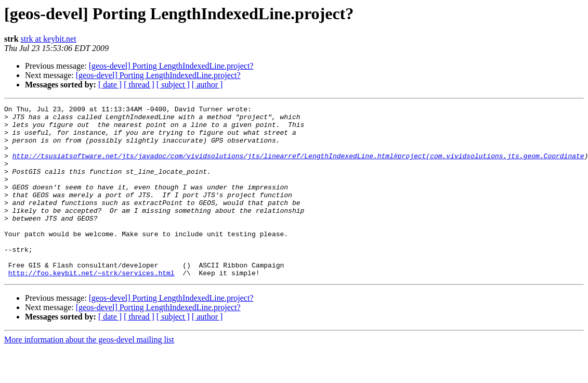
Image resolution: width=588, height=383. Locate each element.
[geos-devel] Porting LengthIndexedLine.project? (171, 66)
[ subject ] (173, 85)
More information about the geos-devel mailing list (89, 374)
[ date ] (110, 85)
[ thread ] (139, 85)
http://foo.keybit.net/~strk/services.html (92, 307)
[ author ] (207, 85)
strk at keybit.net (49, 39)
